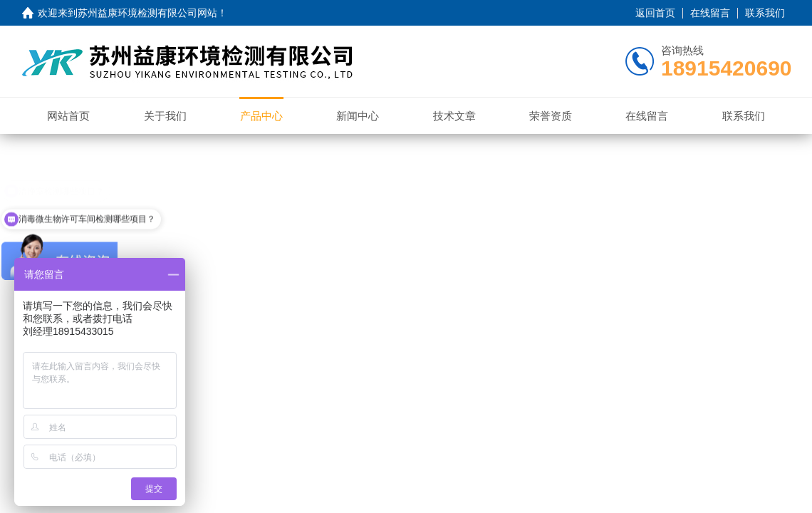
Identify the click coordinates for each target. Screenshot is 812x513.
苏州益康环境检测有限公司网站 (147, 13)
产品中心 (261, 116)
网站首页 (68, 116)
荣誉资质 (551, 116)
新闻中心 (358, 116)
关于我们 (165, 116)
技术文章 (454, 116)
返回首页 (655, 13)
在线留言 (710, 13)
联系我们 (765, 13)
